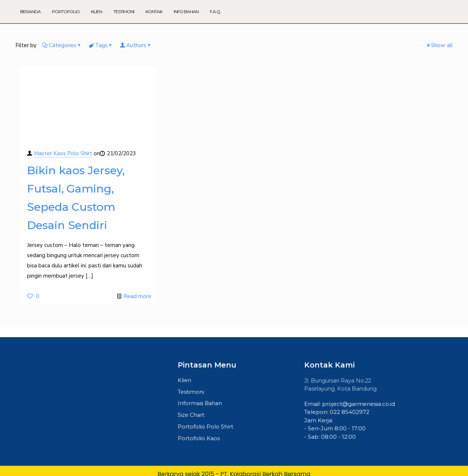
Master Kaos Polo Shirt (63, 153)
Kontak (154, 12)
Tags (101, 45)
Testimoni (124, 12)
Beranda (30, 12)
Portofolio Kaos (199, 440)
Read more (137, 296)
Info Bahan (186, 12)
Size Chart (192, 416)
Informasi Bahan (201, 404)
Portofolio (66, 12)
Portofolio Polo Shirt (205, 428)
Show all (439, 45)
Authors (136, 45)
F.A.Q (215, 12)
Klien (97, 12)
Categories (62, 45)
